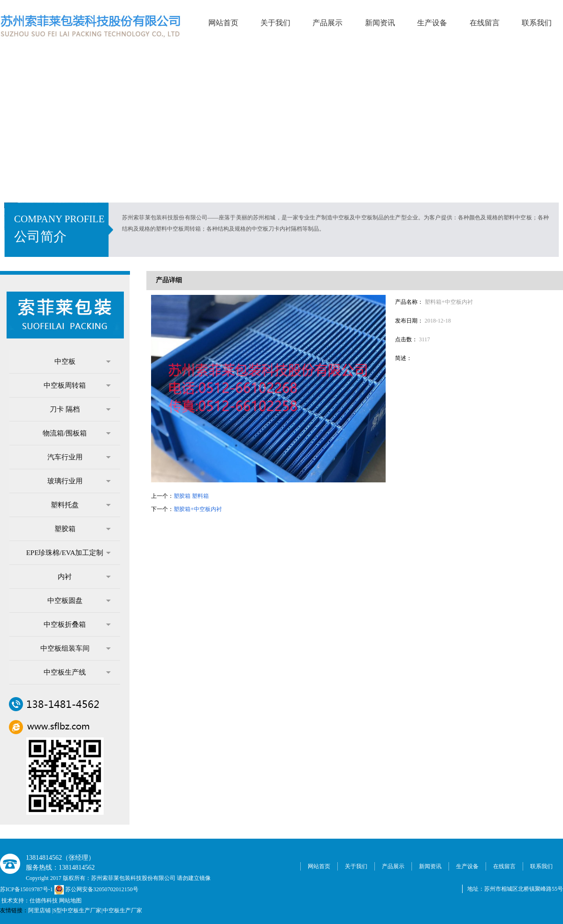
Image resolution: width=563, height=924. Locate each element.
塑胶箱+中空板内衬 (198, 509)
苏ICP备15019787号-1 (27, 889)
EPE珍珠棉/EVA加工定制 (68, 553)
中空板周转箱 (77, 385)
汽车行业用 (79, 457)
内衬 (84, 577)
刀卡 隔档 (80, 409)
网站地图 (70, 901)
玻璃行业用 (79, 481)
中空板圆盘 (79, 601)
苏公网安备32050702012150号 (96, 889)
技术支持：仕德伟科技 (30, 901)
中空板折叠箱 (77, 624)
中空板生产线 (77, 672)
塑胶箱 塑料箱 (191, 496)
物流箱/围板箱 (77, 433)
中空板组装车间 (76, 648)
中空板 (83, 361)
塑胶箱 (83, 529)
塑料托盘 (81, 505)
